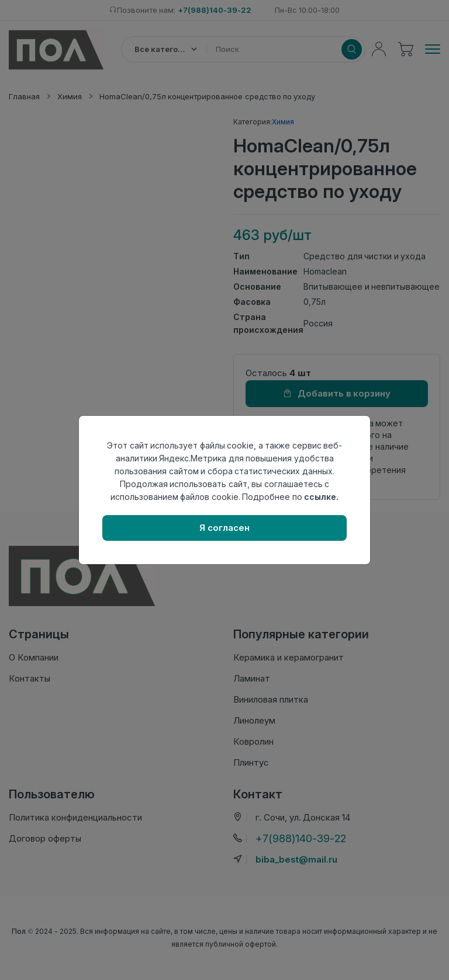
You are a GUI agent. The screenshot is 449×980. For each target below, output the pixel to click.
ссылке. (321, 497)
